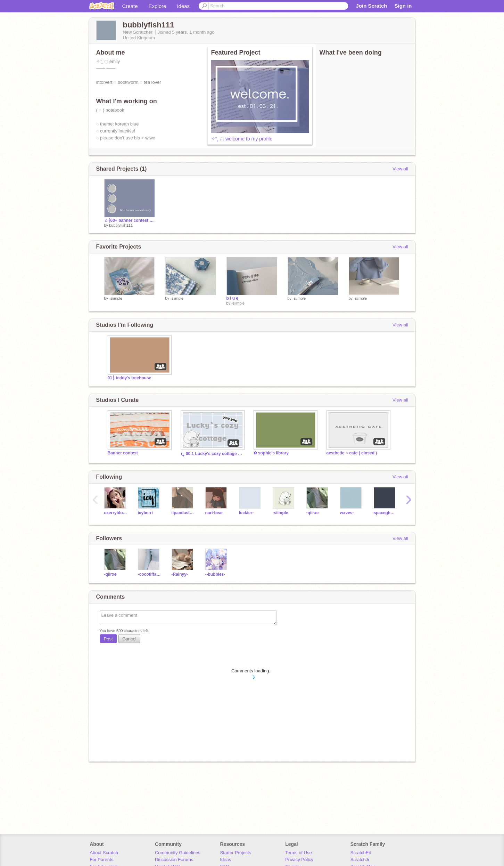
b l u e (233, 298)
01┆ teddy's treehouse (130, 378)
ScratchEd (361, 853)
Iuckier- (246, 513)
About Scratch (104, 853)
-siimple (116, 298)
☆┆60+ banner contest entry (130, 220)
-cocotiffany (150, 574)
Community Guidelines (178, 853)
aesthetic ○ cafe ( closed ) (352, 453)
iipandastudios (183, 513)
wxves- (347, 513)
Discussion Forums (174, 860)
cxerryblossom (116, 513)
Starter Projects (236, 853)
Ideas (183, 6)
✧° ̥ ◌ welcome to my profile (242, 139)
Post (108, 639)
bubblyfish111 (121, 225)
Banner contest (123, 453)
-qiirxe (313, 513)
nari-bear (214, 513)
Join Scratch (371, 6)
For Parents (101, 860)
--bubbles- (215, 574)
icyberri (145, 513)
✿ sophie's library (271, 453)
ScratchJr (360, 860)
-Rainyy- (180, 574)
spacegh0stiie (385, 513)
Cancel (129, 639)
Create (130, 6)
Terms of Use (299, 853)
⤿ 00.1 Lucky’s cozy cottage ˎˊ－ (212, 454)
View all (400, 169)
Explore (158, 6)
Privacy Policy (299, 860)
